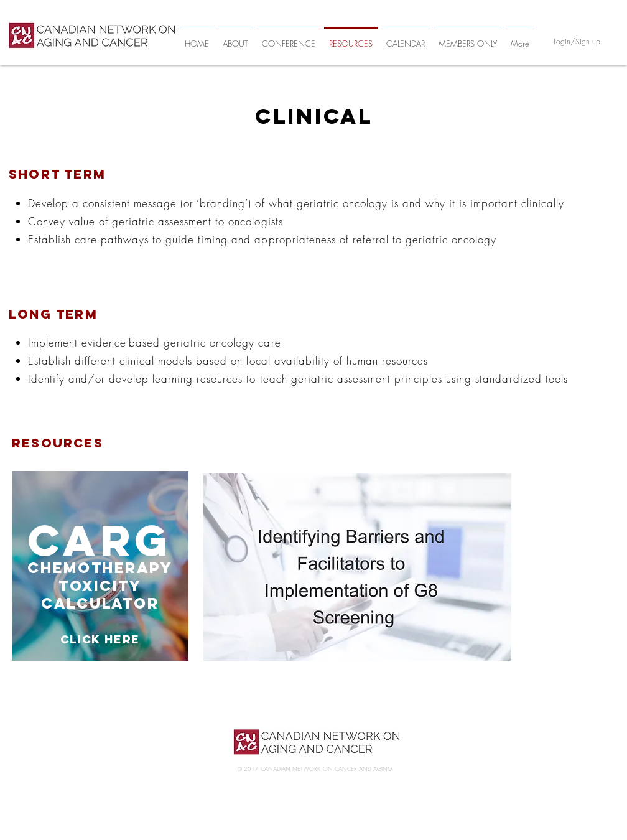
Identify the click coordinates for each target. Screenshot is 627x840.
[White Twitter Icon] (507, 759)
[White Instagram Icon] (549, 759)
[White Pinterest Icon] (528, 759)
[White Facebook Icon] (485, 759)
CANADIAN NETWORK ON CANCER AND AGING (326, 768)
